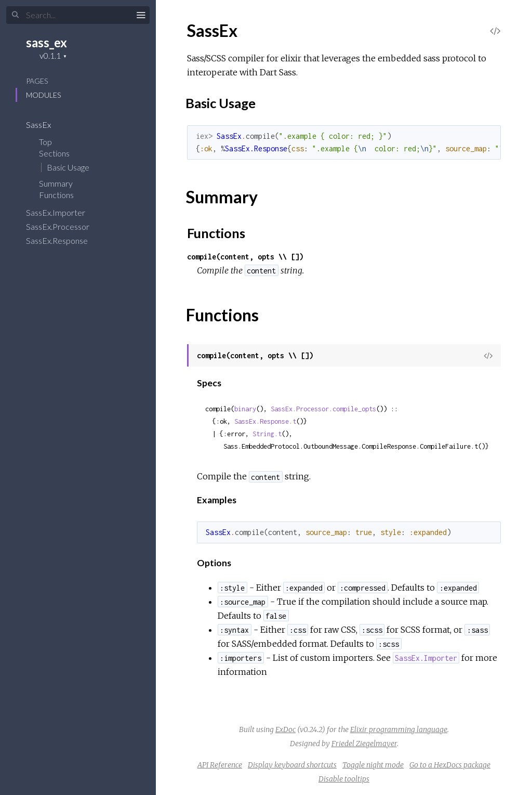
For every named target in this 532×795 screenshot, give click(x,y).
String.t (267, 434)
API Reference (220, 765)
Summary (56, 183)
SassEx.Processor (64, 226)
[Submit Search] (15, 15)
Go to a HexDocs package (450, 765)
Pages (37, 81)
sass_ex (46, 42)
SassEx (45, 125)
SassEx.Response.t (265, 421)
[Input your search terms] (78, 15)
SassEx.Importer (62, 212)
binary (245, 409)
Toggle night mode (373, 765)
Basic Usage (68, 167)
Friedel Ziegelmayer (364, 744)
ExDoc (285, 729)
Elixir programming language (399, 729)
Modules (43, 95)
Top (45, 142)
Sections (61, 153)
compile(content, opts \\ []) (245, 257)
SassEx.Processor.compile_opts (323, 409)
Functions (63, 195)
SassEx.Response (64, 240)
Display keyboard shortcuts (292, 765)
